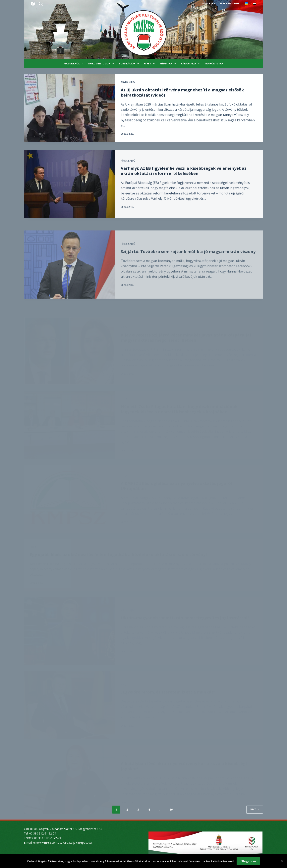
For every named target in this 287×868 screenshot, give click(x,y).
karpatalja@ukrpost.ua (77, 843)
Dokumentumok (102, 64)
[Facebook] (33, 4)
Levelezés (208, 3)
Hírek (150, 64)
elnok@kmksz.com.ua (47, 843)
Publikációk (130, 64)
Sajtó (132, 167)
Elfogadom (248, 861)
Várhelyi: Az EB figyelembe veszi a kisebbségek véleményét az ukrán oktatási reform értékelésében (184, 177)
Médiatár (169, 64)
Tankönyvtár (214, 64)
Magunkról (74, 64)
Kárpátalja (191, 64)
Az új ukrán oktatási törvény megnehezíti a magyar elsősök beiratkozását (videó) (182, 92)
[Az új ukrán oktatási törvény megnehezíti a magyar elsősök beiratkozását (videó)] (69, 108)
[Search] (41, 4)
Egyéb (124, 82)
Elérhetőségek (230, 3)
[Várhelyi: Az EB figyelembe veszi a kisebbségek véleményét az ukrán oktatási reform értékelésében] (69, 190)
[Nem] (282, 861)
